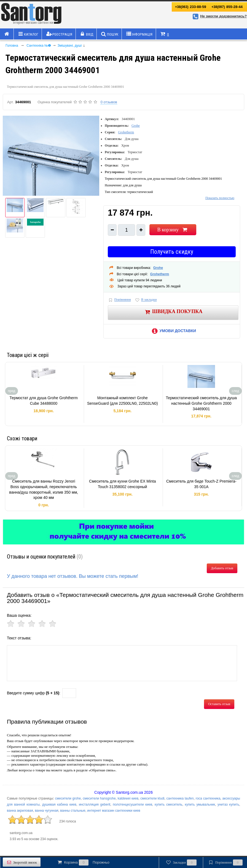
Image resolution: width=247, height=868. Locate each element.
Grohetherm (126, 132)
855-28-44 (227, 7)
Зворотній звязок (22, 862)
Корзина (83, 862)
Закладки (181, 862)
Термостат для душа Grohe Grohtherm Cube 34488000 (44, 401)
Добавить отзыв (222, 568)
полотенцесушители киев (132, 805)
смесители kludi (152, 798)
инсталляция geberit (95, 805)
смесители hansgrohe (99, 798)
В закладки (146, 300)
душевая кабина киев (59, 805)
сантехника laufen (180, 798)
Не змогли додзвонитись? (219, 16)
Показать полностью (220, 198)
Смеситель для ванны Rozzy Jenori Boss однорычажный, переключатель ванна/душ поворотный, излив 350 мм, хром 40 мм (44, 489)
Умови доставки (173, 331)
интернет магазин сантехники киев (114, 811)
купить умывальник (200, 805)
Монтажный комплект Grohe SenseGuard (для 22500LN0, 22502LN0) (123, 401)
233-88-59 (191, 7)
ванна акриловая (20, 811)
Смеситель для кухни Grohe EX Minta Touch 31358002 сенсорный (122, 484)
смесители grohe (68, 798)
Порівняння (119, 300)
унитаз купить (228, 805)
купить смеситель (169, 805)
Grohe (136, 126)
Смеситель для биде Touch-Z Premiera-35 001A (201, 484)
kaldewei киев (128, 798)
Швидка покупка (173, 312)
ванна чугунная (46, 811)
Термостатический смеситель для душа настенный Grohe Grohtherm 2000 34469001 (201, 403)
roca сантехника (208, 798)
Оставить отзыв (219, 704)
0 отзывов (109, 102)
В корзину (173, 230)
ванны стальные (73, 811)
